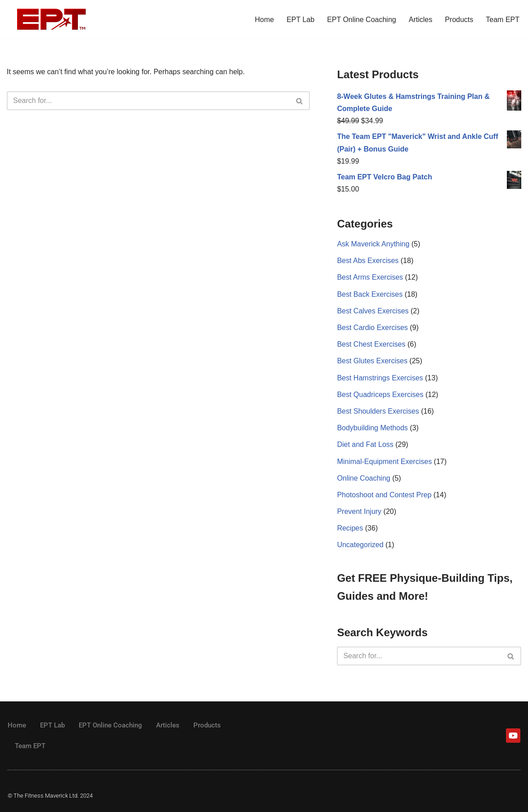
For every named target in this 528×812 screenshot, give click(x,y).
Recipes (350, 528)
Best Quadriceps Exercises (380, 395)
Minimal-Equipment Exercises (384, 462)
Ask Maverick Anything (373, 244)
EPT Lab (300, 20)
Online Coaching (363, 478)
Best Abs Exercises (368, 261)
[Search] (148, 101)
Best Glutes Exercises (372, 361)
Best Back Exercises (370, 294)
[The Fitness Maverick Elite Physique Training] (52, 19)
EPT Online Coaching (362, 20)
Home (264, 20)
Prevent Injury (359, 511)
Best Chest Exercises (371, 344)
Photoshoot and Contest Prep (384, 495)
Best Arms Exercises (370, 277)
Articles (421, 20)
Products (459, 20)
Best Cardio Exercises (372, 328)
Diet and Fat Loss (365, 444)
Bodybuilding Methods (372, 428)
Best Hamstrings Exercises (380, 378)
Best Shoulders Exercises (378, 411)
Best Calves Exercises (373, 311)
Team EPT (503, 20)
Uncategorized (360, 545)
